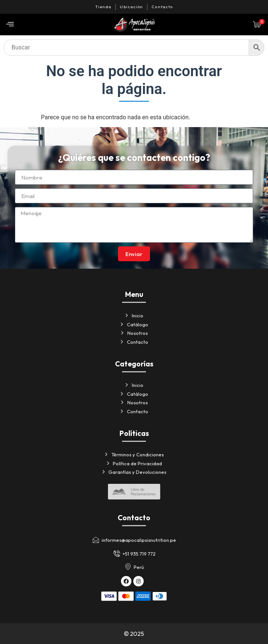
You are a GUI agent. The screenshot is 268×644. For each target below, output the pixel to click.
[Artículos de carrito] (259, 25)
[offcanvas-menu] (10, 24)
